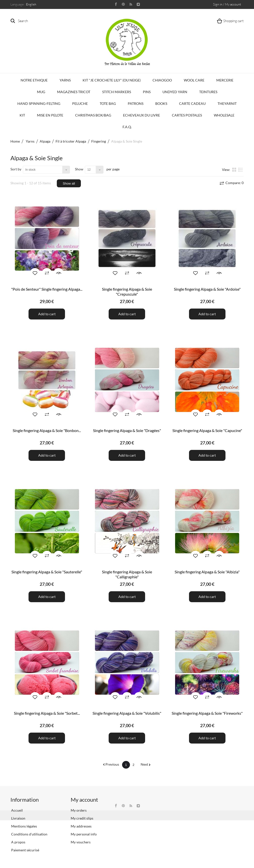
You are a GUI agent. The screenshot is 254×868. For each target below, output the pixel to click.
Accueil (17, 810)
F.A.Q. (127, 127)
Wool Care (194, 80)
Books (161, 103)
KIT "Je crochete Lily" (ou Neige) (112, 80)
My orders (79, 810)
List (241, 169)
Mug (41, 92)
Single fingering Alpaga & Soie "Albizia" (207, 572)
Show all (69, 183)
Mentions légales (24, 826)
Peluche (80, 103)
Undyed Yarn (175, 92)
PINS (147, 92)
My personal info (84, 834)
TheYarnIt (227, 103)
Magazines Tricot (74, 92)
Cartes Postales (187, 115)
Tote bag (108, 103)
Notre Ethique (34, 80)
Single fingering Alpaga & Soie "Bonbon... (47, 430)
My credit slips (82, 818)
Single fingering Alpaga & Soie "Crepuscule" (127, 292)
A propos (18, 842)
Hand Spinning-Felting (39, 103)
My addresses (81, 826)
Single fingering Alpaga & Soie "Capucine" (207, 430)
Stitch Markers (117, 92)
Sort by (16, 169)
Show (79, 169)
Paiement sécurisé (25, 850)
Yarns (65, 80)
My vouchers (81, 842)
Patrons (136, 103)
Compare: (234, 183)
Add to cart (47, 314)
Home (15, 141)
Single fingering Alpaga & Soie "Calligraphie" (127, 574)
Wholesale (224, 115)
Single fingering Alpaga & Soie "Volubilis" (127, 713)
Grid (235, 169)
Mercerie (225, 80)
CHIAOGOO (162, 80)
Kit (22, 115)
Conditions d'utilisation (29, 834)
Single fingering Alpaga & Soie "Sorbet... (47, 713)
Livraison (18, 818)
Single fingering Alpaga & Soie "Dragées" (127, 430)
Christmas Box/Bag (93, 115)
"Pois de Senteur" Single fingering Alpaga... (47, 289)
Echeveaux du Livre (142, 115)
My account (84, 800)
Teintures (208, 92)
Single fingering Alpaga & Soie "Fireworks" (207, 713)
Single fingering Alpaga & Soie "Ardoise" (207, 289)
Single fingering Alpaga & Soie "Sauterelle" (47, 572)
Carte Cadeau (192, 103)
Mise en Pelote (50, 115)
